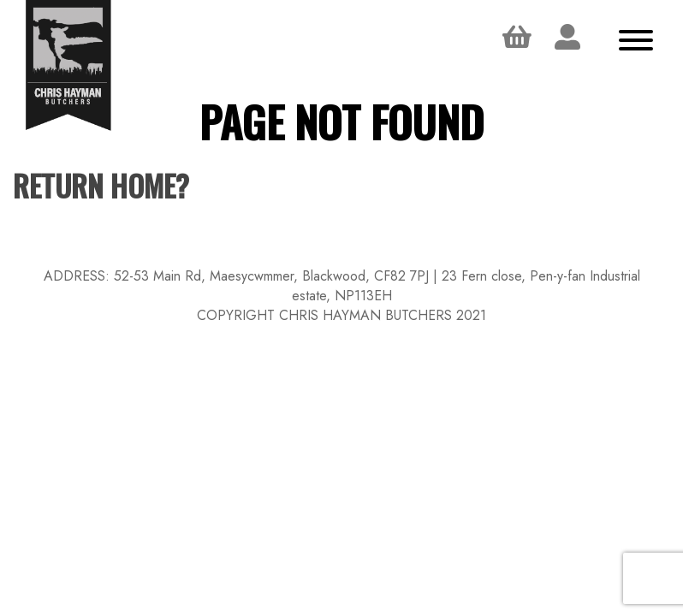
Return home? (101, 185)
